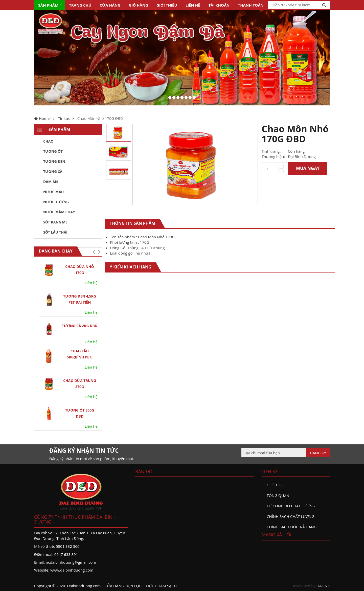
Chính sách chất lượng (291, 516)
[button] (94, 252)
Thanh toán (251, 5)
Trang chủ (80, 5)
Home (44, 118)
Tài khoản (219, 5)
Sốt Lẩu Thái (55, 232)
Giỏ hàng (138, 5)
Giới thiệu (167, 5)
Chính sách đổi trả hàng (292, 527)
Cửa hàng (110, 5)
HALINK (323, 586)
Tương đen (54, 161)
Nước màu (53, 192)
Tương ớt (53, 151)
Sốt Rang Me (55, 222)
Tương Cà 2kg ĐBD (80, 326)
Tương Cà (53, 172)
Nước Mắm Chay (59, 212)
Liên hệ (193, 5)
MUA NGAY (308, 168)
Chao (48, 141)
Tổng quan (278, 495)
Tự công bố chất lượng (291, 506)
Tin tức (64, 118)
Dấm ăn (51, 182)
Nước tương (56, 202)
